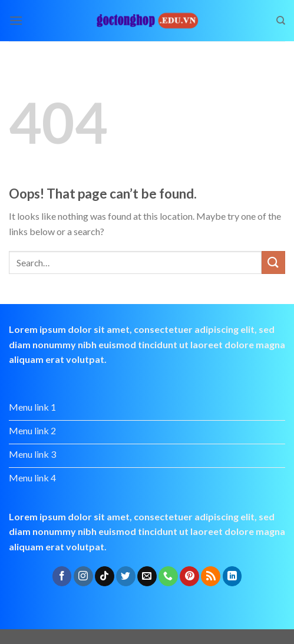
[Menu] (16, 20)
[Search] (281, 21)
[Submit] (273, 262)
